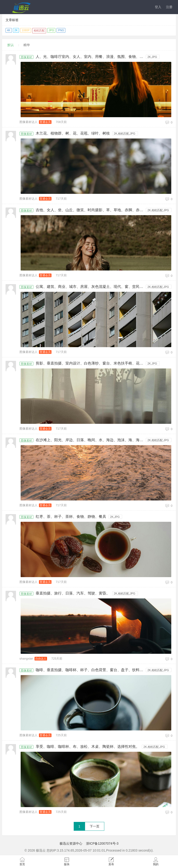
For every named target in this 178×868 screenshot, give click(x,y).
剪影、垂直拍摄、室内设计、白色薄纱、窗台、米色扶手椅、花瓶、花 (91, 363)
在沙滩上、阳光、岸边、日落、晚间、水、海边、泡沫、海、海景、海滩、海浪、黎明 (91, 440)
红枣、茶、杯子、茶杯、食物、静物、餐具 (71, 517)
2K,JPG (152, 57)
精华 (27, 45)
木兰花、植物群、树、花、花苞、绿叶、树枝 (73, 133)
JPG (51, 30)
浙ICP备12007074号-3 (102, 843)
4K (9, 30)
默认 (11, 45)
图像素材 (26, 57)
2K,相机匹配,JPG (125, 134)
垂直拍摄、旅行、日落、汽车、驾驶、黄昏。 (73, 593)
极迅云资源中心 (71, 843)
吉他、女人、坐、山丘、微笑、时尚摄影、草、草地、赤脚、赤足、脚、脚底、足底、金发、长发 (91, 210)
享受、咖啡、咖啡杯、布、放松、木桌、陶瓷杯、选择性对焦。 (88, 747)
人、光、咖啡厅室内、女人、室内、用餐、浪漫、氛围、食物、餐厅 (91, 57)
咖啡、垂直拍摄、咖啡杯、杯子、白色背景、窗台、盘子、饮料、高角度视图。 (91, 670)
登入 (158, 7)
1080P (26, 30)
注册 (169, 7)
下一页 (95, 826)
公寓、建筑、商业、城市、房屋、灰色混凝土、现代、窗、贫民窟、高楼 (91, 287)
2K (16, 30)
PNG (61, 30)
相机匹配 (39, 31)
